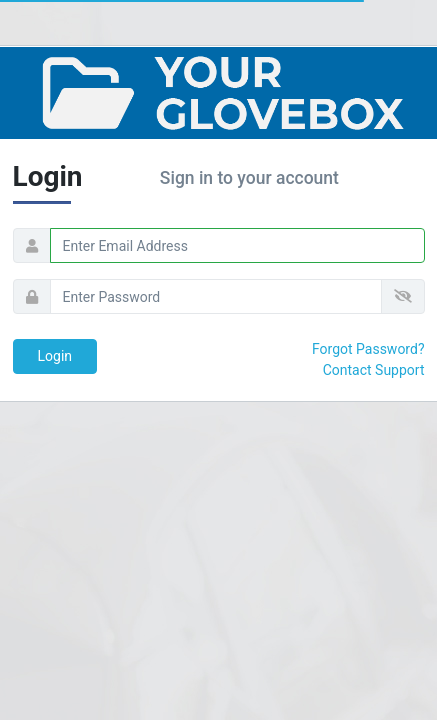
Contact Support (374, 370)
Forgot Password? (368, 349)
